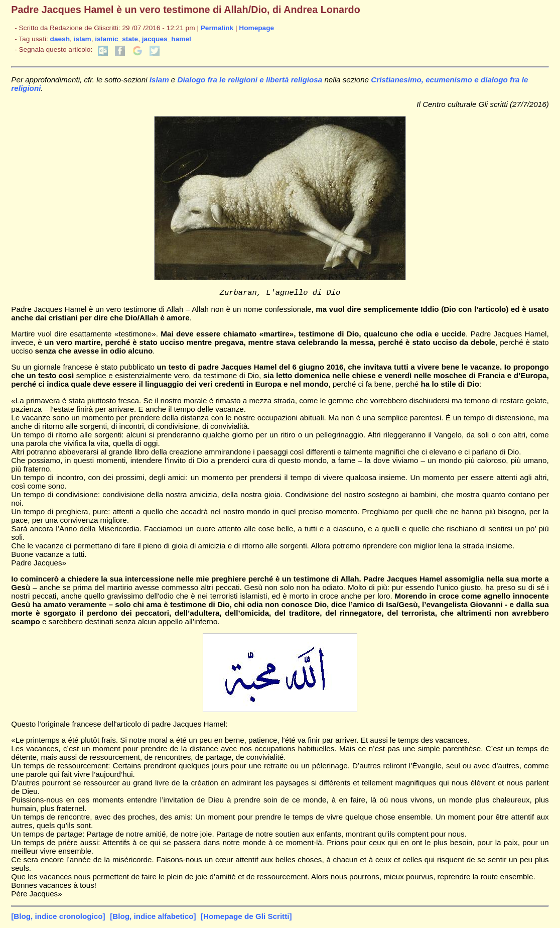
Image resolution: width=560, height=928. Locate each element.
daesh (60, 39)
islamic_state (116, 39)
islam (83, 39)
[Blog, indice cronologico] (58, 918)
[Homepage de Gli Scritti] (246, 918)
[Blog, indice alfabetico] (153, 918)
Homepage (256, 28)
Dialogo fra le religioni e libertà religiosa (250, 80)
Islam (159, 80)
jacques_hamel (167, 39)
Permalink (217, 28)
